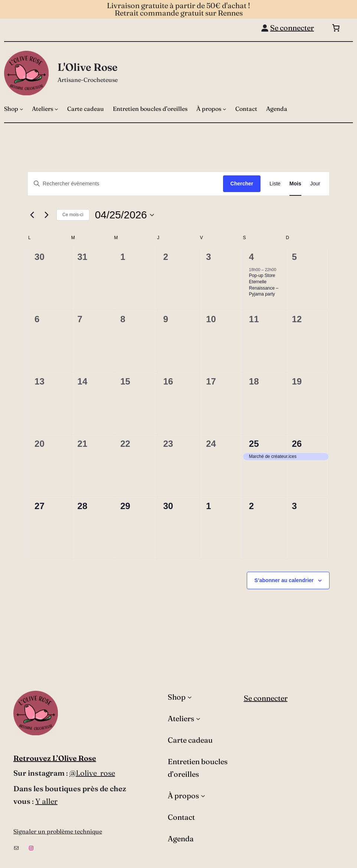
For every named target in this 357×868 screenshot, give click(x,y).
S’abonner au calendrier (284, 580)
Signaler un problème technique (58, 831)
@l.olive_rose (92, 773)
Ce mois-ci (73, 215)
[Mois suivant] (46, 215)
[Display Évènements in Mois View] (295, 184)
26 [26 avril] (297, 444)
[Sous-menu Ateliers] (56, 109)
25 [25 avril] (254, 444)
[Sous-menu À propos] (225, 109)
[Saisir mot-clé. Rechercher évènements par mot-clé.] (125, 184)
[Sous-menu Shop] (22, 109)
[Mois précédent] (32, 215)
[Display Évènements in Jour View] (315, 184)
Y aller (46, 801)
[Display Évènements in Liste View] (275, 184)
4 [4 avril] (251, 257)
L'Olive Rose (88, 67)
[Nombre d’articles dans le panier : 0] (336, 28)
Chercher (242, 184)
